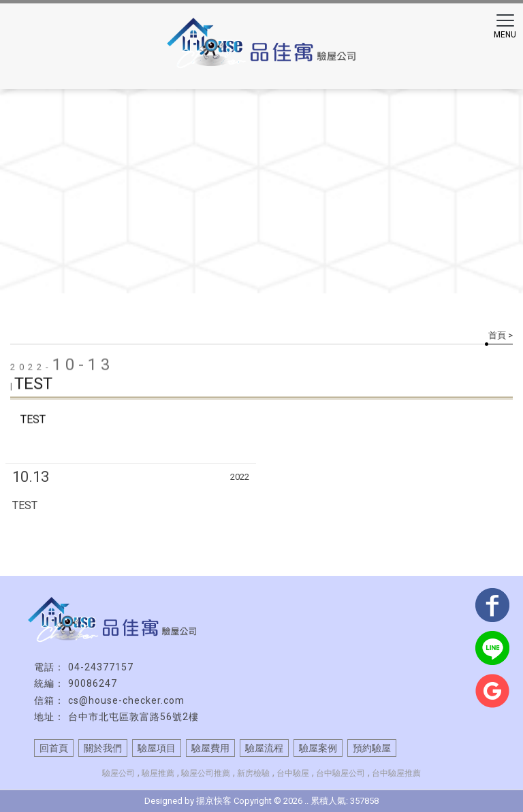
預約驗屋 (372, 748)
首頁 (497, 335)
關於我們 (103, 748)
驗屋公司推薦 (206, 773)
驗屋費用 (210, 748)
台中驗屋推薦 (396, 773)
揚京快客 (214, 801)
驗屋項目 (157, 748)
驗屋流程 (264, 748)
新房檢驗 (253, 773)
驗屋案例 (318, 748)
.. (306, 801)
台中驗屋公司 (340, 773)
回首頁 (54, 748)
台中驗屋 (293, 773)
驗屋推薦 (158, 773)
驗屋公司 (118, 773)
